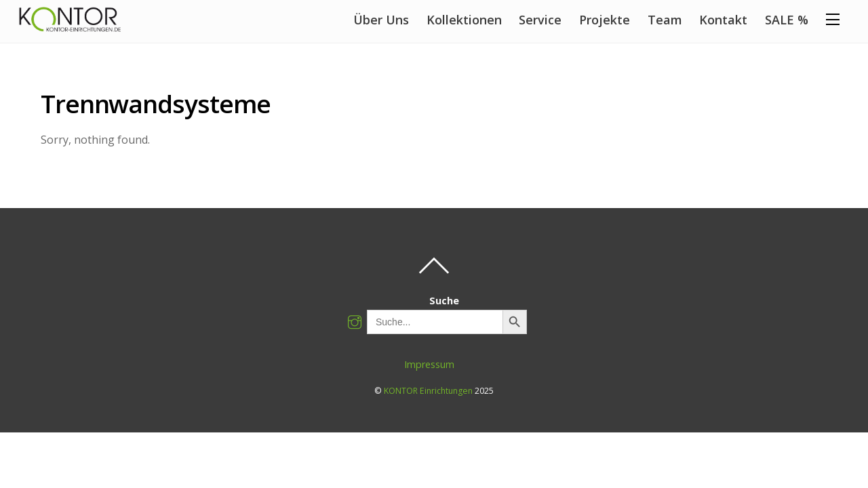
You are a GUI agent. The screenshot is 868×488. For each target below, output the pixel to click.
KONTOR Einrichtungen (428, 391)
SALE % (787, 20)
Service (540, 20)
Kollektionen (464, 20)
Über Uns (381, 20)
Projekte (605, 20)
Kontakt (723, 20)
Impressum (429, 364)
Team (665, 20)
